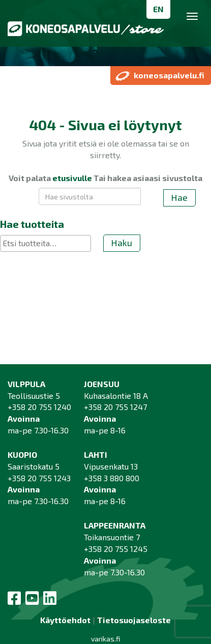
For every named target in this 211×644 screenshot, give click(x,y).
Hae (179, 197)
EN (158, 9)
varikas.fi (106, 639)
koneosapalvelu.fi (160, 75)
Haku (122, 243)
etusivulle (72, 178)
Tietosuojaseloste (134, 620)
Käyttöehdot (65, 620)
